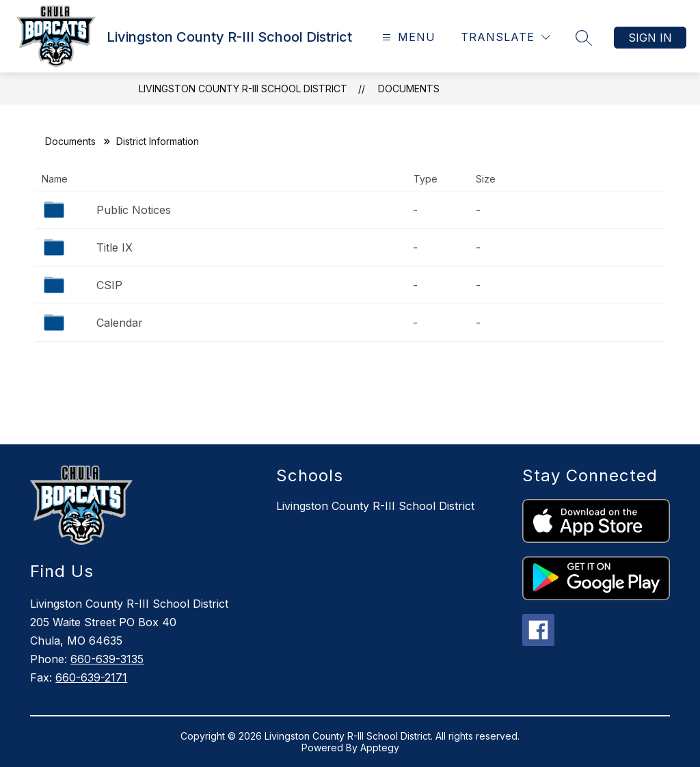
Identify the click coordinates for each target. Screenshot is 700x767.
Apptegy (380, 748)
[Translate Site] (506, 37)
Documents (409, 89)
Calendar (120, 323)
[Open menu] (407, 37)
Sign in (650, 38)
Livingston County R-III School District (243, 89)
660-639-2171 (91, 677)
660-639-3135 (107, 659)
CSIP (109, 285)
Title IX (115, 247)
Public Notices (134, 210)
